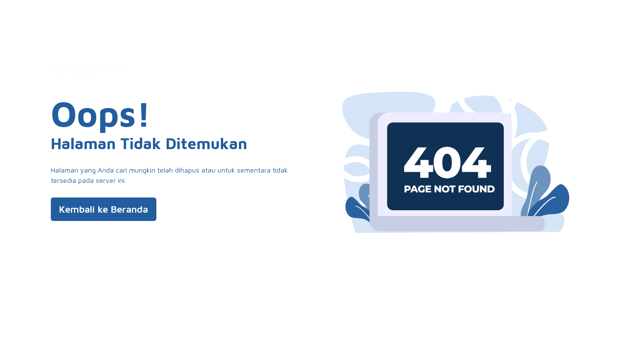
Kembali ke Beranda (104, 209)
